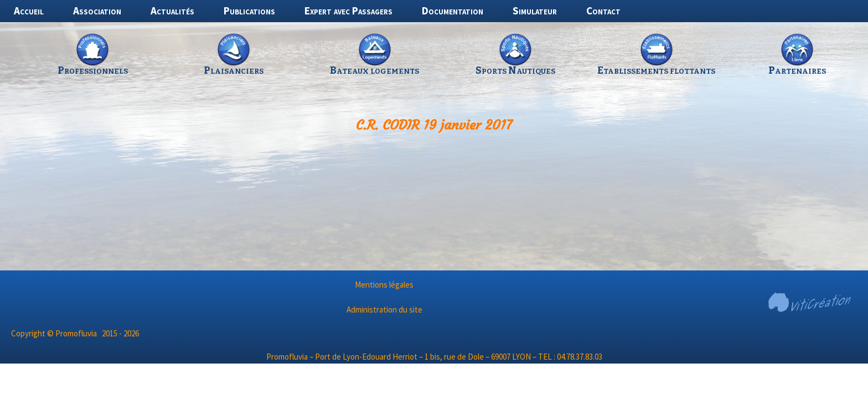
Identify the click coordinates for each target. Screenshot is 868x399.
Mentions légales (384, 285)
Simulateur (535, 11)
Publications (249, 11)
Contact (603, 11)
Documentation (453, 11)
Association (97, 11)
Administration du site (384, 310)
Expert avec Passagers (348, 11)
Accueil (29, 11)
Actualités (172, 11)
